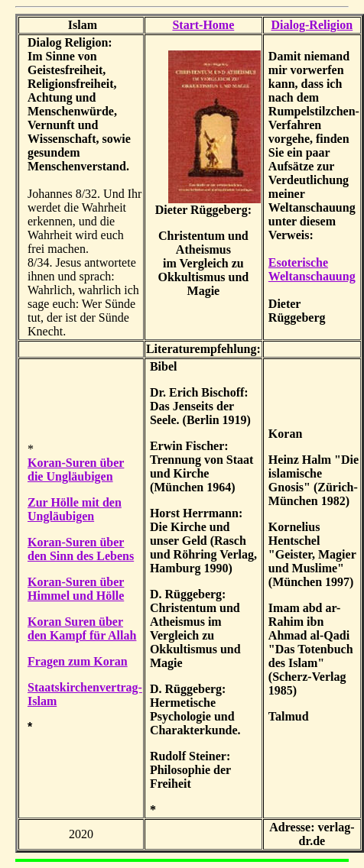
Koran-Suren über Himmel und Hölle (76, 589)
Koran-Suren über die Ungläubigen (76, 470)
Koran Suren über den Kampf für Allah (82, 628)
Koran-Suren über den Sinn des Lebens (81, 549)
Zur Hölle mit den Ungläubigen (75, 509)
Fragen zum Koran (78, 661)
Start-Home (203, 25)
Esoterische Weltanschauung (312, 269)
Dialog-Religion (312, 25)
